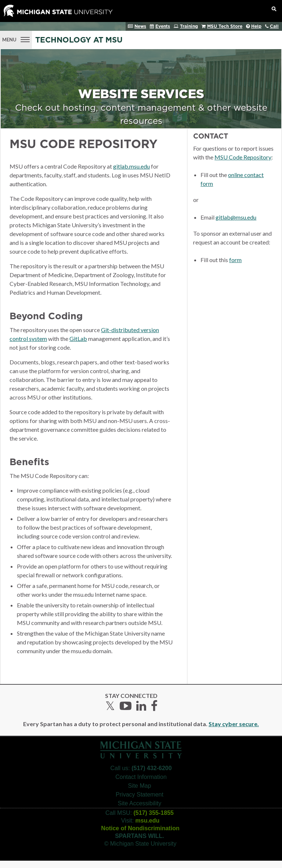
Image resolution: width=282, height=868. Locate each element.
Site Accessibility (140, 803)
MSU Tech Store (225, 26)
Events (163, 26)
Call (274, 26)
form (235, 260)
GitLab (78, 339)
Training (189, 26)
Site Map (139, 786)
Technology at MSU (79, 40)
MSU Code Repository (243, 157)
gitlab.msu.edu (131, 166)
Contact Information (141, 777)
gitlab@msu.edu (236, 217)
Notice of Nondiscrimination (140, 828)
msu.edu (148, 821)
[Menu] (16, 39)
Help (256, 26)
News (140, 26)
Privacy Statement (140, 795)
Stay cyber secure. (234, 724)
